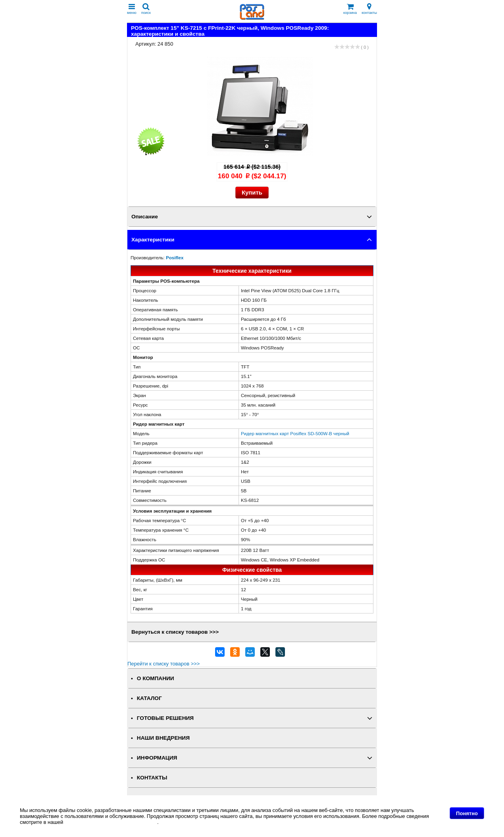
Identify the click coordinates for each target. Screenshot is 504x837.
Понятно (467, 813)
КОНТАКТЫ (152, 778)
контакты (369, 9)
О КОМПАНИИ (156, 678)
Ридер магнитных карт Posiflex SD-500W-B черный (295, 433)
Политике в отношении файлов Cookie (111, 822)
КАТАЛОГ (149, 698)
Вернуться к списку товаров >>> (175, 632)
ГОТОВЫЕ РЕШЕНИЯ (165, 718)
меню (132, 9)
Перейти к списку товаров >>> (164, 664)
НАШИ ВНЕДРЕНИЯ (163, 738)
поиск (146, 9)
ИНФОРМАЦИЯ (157, 758)
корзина (350, 9)
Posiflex (175, 257)
